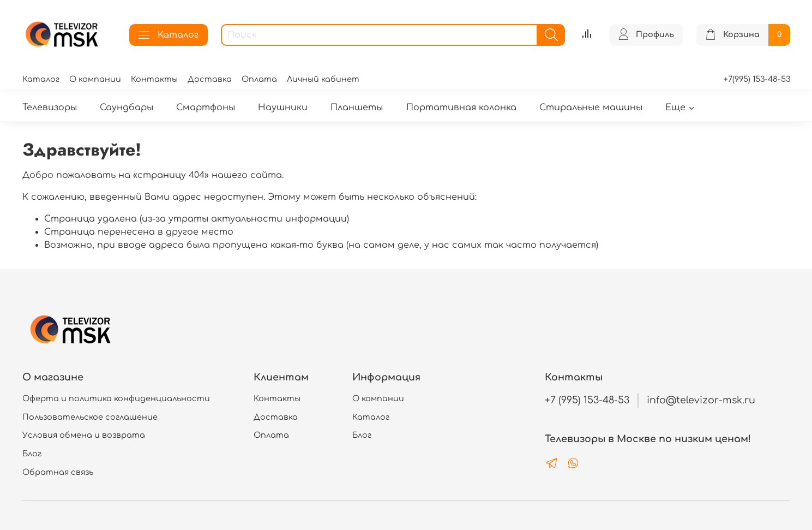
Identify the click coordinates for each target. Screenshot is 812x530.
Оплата (259, 79)
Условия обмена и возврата (84, 435)
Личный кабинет (323, 79)
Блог (32, 454)
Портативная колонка (461, 108)
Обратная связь (58, 472)
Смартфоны (206, 108)
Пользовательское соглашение (90, 417)
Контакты (154, 79)
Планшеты (357, 108)
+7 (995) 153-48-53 (587, 400)
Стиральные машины (591, 108)
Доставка (210, 79)
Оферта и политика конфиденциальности (116, 398)
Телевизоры (50, 108)
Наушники (283, 108)
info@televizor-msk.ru (701, 400)
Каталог (169, 35)
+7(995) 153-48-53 (757, 79)
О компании (95, 79)
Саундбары (127, 108)
